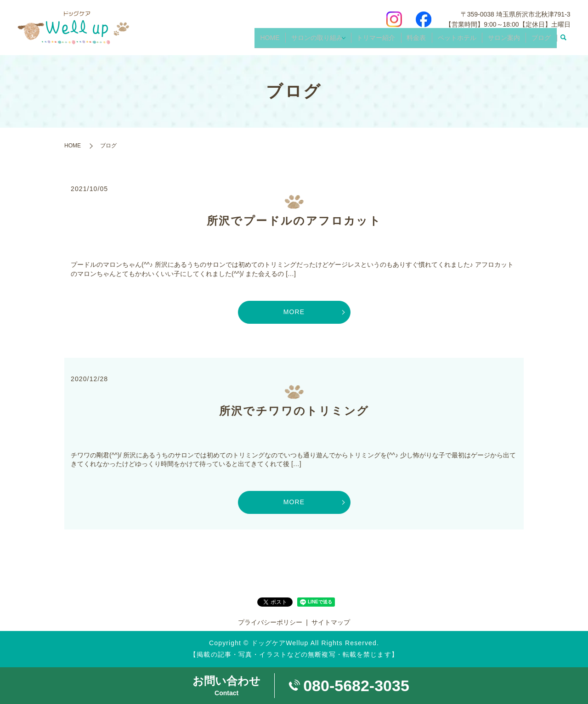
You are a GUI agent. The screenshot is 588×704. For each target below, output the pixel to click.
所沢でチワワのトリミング (294, 411)
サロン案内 (508, 40)
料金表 (425, 40)
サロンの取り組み (326, 40)
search (564, 41)
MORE (294, 312)
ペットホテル (463, 40)
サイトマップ (331, 622)
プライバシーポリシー (270, 622)
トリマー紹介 (387, 40)
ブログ (543, 40)
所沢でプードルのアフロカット (294, 221)
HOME (281, 40)
